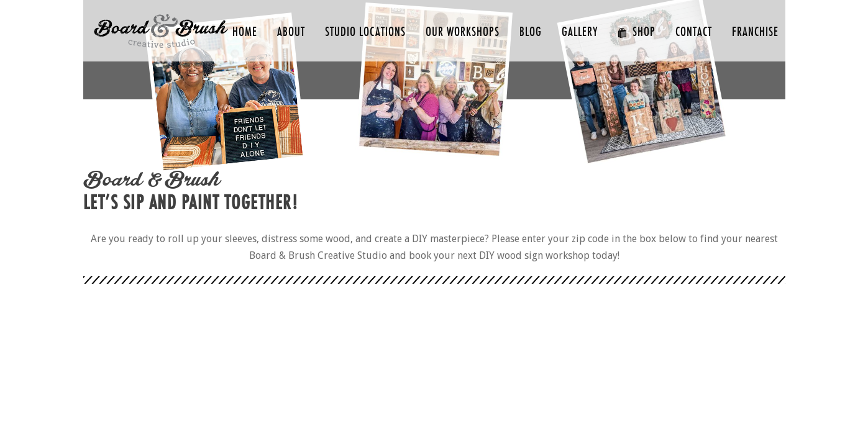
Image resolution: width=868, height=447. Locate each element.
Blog (531, 32)
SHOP (637, 32)
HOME (245, 32)
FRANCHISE (755, 32)
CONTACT (694, 32)
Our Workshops (463, 32)
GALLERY (580, 32)
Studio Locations (365, 32)
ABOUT (291, 32)
